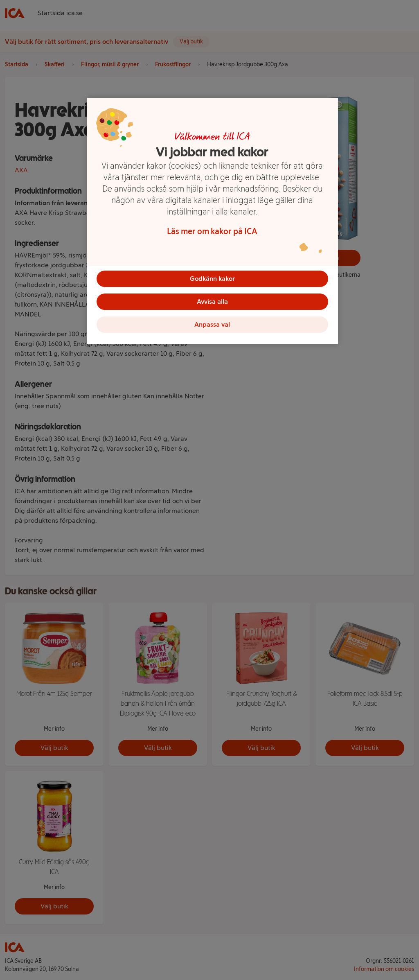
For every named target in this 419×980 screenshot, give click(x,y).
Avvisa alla (212, 301)
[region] (212, 221)
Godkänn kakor (212, 279)
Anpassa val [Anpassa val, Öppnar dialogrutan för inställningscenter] (212, 324)
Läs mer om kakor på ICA (212, 231)
